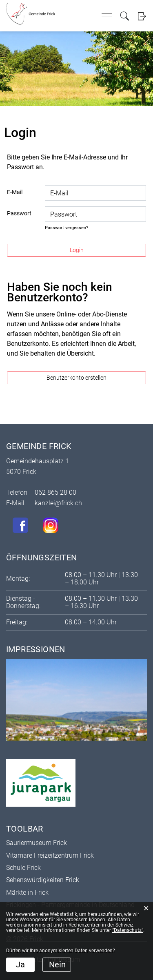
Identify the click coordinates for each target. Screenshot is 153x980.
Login (142, 16)
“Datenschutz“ (128, 930)
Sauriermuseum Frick (37, 843)
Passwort (19, 213)
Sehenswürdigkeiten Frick (43, 880)
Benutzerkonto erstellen (76, 378)
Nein (57, 965)
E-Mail (15, 192)
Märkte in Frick (27, 893)
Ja (20, 965)
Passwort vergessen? (67, 228)
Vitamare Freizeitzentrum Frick (50, 855)
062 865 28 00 (55, 492)
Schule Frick (23, 868)
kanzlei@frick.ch (58, 503)
